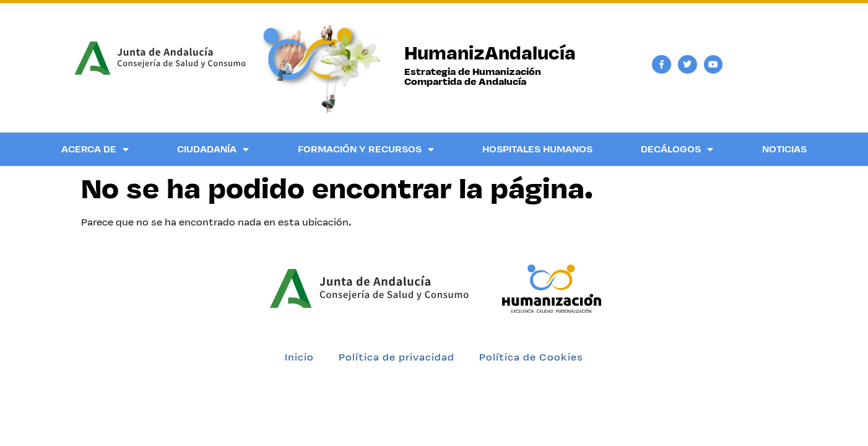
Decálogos (677, 149)
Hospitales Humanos (537, 149)
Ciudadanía (213, 149)
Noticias (784, 149)
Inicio (299, 357)
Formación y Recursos (366, 149)
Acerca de (95, 149)
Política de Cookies (531, 357)
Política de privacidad (397, 357)
